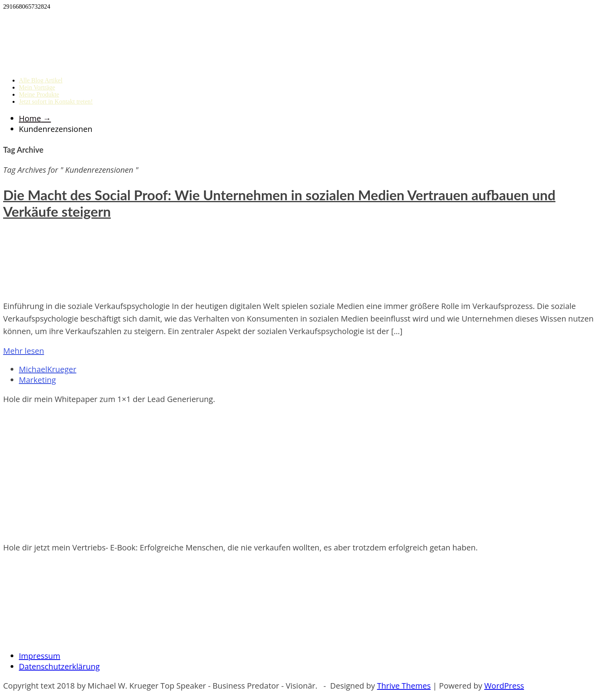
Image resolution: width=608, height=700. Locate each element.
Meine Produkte (39, 94)
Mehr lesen (24, 351)
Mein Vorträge (37, 87)
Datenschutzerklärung (59, 666)
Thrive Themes (404, 686)
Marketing (37, 380)
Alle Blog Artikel (41, 80)
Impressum (40, 656)
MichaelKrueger (47, 369)
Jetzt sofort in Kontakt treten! (56, 101)
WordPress (504, 686)
